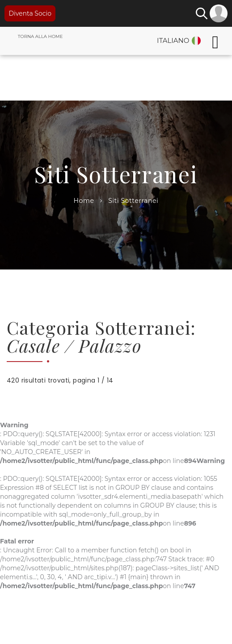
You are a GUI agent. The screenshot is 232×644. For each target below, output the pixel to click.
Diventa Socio (30, 13)
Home (84, 201)
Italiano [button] (173, 40)
